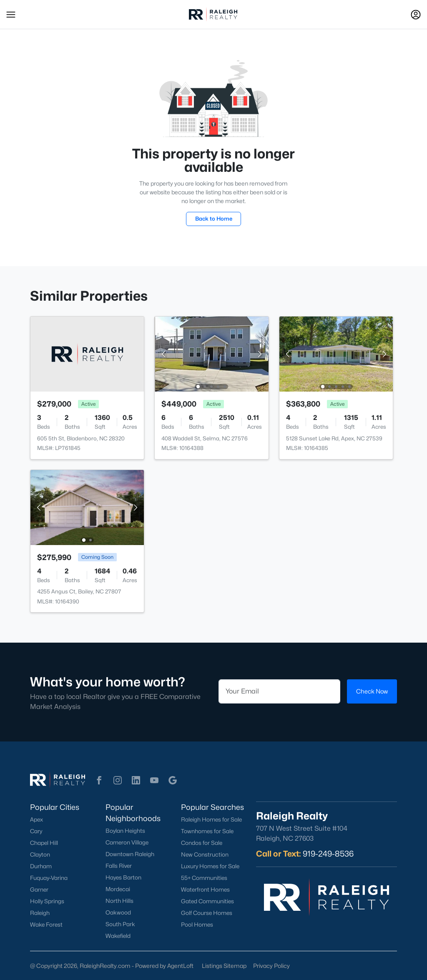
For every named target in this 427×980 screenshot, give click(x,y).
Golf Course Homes (207, 913)
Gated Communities (207, 901)
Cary (36, 831)
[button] (11, 15)
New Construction (205, 854)
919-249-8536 (328, 854)
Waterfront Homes (205, 890)
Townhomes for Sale (207, 831)
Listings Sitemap (224, 966)
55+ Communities (204, 878)
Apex (36, 819)
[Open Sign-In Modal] (416, 15)
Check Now (372, 691)
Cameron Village (127, 842)
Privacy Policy (271, 966)
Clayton (40, 854)
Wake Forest (46, 925)
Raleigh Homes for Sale (211, 819)
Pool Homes (197, 925)
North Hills (119, 901)
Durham (41, 866)
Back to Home (214, 219)
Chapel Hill (44, 843)
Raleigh (40, 913)
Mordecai (118, 889)
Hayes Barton (123, 877)
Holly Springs (47, 901)
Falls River (119, 866)
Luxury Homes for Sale (210, 866)
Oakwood (118, 912)
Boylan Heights (125, 831)
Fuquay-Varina (49, 878)
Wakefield (118, 936)
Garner (39, 890)
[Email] (279, 691)
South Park (120, 924)
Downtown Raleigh (130, 854)
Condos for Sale (202, 843)
